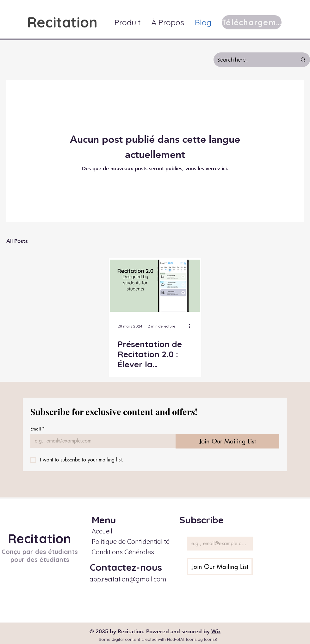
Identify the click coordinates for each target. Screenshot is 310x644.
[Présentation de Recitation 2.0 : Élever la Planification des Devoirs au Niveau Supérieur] (155, 286)
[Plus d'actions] (191, 326)
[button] (127, 22)
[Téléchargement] (252, 22)
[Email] (101, 441)
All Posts (17, 241)
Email (37, 429)
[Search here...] (252, 60)
